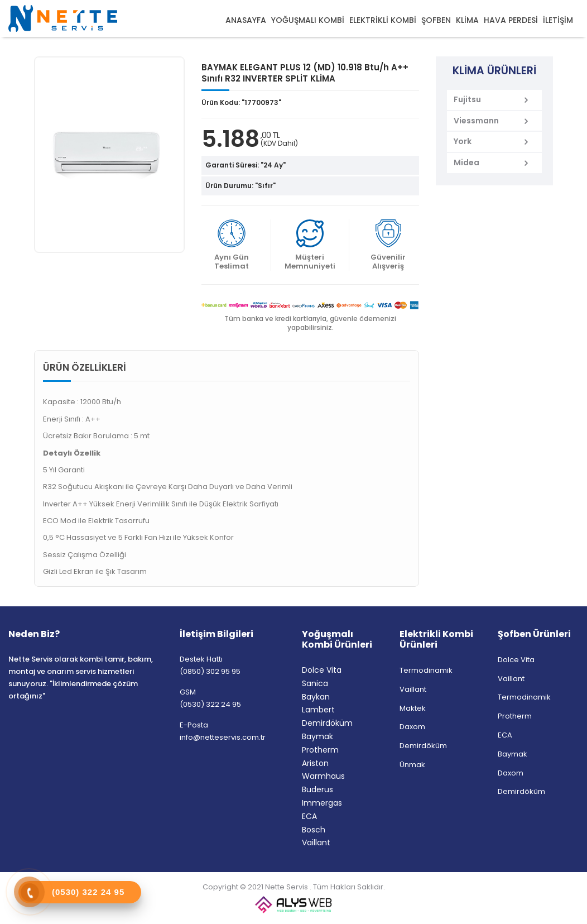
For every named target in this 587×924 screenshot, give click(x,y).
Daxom (412, 727)
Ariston (315, 763)
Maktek (413, 708)
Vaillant (316, 842)
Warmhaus (323, 776)
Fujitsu (467, 99)
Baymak (317, 736)
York (463, 141)
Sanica (315, 683)
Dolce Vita (322, 670)
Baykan (316, 697)
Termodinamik (426, 670)
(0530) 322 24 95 (210, 704)
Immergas (322, 803)
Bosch (314, 830)
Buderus (317, 789)
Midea (466, 162)
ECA (309, 816)
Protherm (320, 750)
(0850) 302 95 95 (210, 671)
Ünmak (412, 765)
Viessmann (476, 121)
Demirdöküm (327, 723)
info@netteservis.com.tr (223, 737)
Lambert (318, 710)
